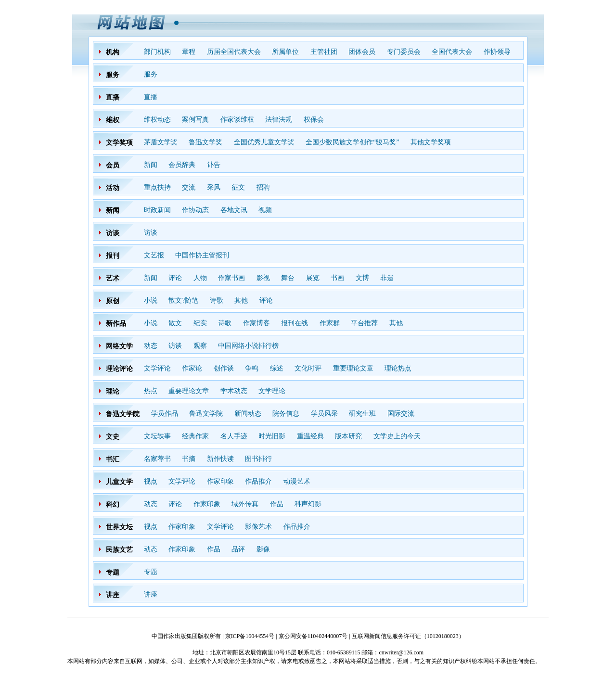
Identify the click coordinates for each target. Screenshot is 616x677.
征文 (238, 187)
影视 (263, 278)
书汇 (113, 459)
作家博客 (257, 323)
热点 (151, 391)
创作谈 (224, 368)
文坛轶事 (157, 436)
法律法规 (279, 120)
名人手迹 (234, 436)
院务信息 (286, 414)
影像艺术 (258, 527)
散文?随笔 (183, 300)
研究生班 (362, 414)
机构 (113, 52)
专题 (113, 572)
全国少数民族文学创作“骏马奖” (352, 142)
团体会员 (362, 52)
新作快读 (220, 459)
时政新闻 (157, 210)
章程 (189, 52)
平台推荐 (364, 323)
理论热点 (398, 368)
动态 (151, 346)
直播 (113, 97)
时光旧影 (272, 436)
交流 (189, 187)
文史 (113, 437)
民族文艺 (119, 550)
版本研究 (348, 436)
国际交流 (401, 414)
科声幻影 (308, 504)
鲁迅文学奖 (205, 142)
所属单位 (285, 52)
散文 (175, 323)
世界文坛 (119, 527)
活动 (113, 188)
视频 (265, 210)
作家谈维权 (237, 120)
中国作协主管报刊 (202, 255)
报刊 (113, 256)
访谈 (113, 233)
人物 (200, 278)
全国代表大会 (452, 52)
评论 (175, 278)
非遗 (387, 278)
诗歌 (217, 300)
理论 (113, 391)
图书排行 (258, 459)
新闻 (151, 165)
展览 (313, 278)
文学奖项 (119, 143)
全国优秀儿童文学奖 (264, 142)
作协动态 (195, 210)
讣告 (214, 165)
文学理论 (272, 391)
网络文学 (119, 346)
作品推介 (258, 481)
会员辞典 (182, 165)
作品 (277, 504)
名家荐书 (157, 459)
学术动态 (234, 391)
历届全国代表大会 (234, 52)
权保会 (314, 120)
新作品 (116, 324)
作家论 (192, 368)
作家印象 (220, 481)
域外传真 (245, 504)
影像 (263, 549)
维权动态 (157, 120)
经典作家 (195, 436)
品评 (238, 549)
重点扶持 (157, 187)
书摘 (189, 459)
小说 (151, 300)
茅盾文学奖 (161, 142)
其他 (241, 300)
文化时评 (308, 368)
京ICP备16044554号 (250, 636)
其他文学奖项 (431, 142)
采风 (214, 187)
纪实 (200, 323)
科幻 (113, 505)
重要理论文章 (353, 368)
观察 (200, 346)
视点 (151, 481)
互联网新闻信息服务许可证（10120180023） (408, 636)
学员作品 (165, 414)
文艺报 (154, 255)
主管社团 (324, 52)
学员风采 (324, 414)
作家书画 (231, 278)
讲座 (113, 595)
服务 (113, 75)
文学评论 (157, 368)
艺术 (113, 278)
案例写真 (195, 120)
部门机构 (157, 52)
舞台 (288, 278)
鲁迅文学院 (123, 414)
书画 (337, 278)
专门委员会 (404, 52)
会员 (113, 165)
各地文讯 (234, 210)
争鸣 (252, 368)
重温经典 (310, 436)
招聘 (263, 187)
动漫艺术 (297, 481)
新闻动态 (248, 414)
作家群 (330, 323)
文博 (362, 278)
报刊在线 (295, 323)
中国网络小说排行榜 (248, 346)
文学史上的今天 (397, 436)
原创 (113, 301)
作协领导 (497, 52)
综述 (277, 368)
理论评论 (119, 369)
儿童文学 (119, 482)
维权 (113, 120)
